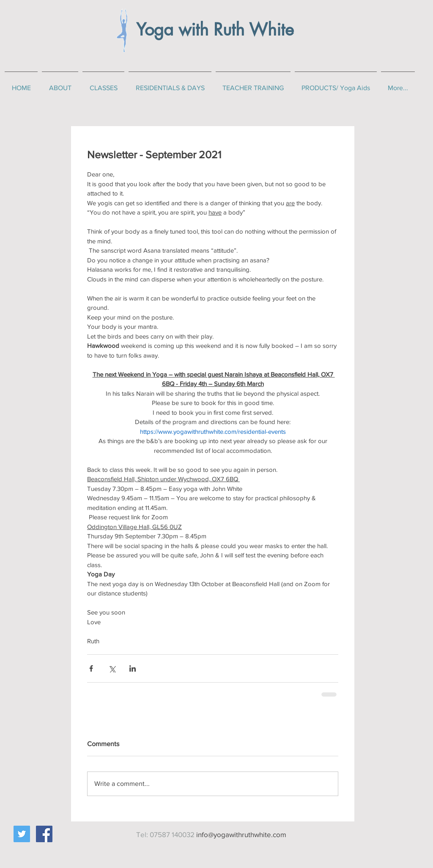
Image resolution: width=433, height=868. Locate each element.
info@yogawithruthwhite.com (241, 834)
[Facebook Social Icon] (44, 834)
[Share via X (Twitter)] (112, 668)
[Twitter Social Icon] (22, 834)
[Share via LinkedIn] (133, 668)
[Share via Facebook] (91, 668)
